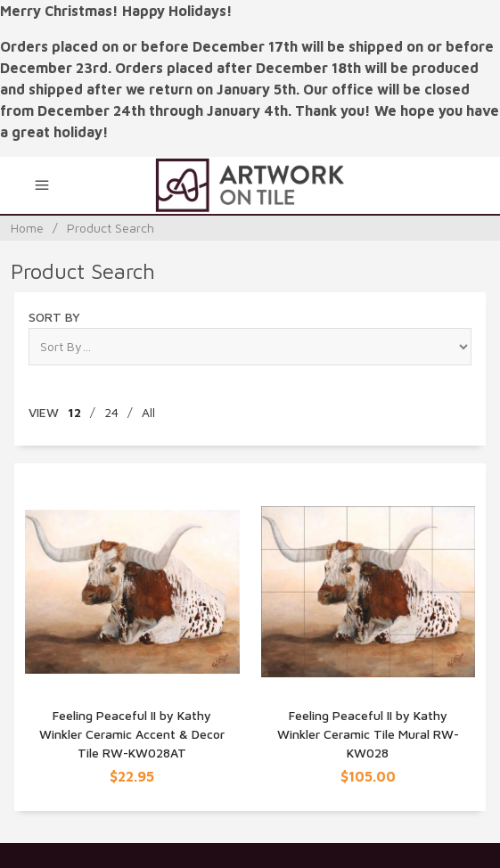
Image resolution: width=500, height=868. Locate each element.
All (148, 412)
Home (27, 228)
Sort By (54, 317)
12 (74, 412)
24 (111, 412)
